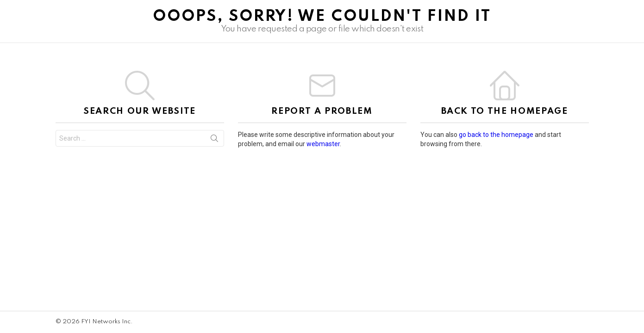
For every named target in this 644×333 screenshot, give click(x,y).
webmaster (323, 144)
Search (214, 140)
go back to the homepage (496, 135)
